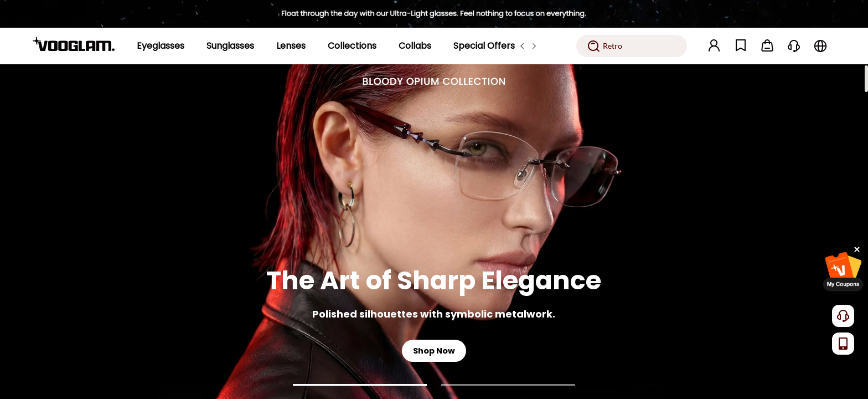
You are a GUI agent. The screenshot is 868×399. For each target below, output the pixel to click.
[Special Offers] (484, 46)
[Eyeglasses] (161, 46)
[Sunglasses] (230, 46)
